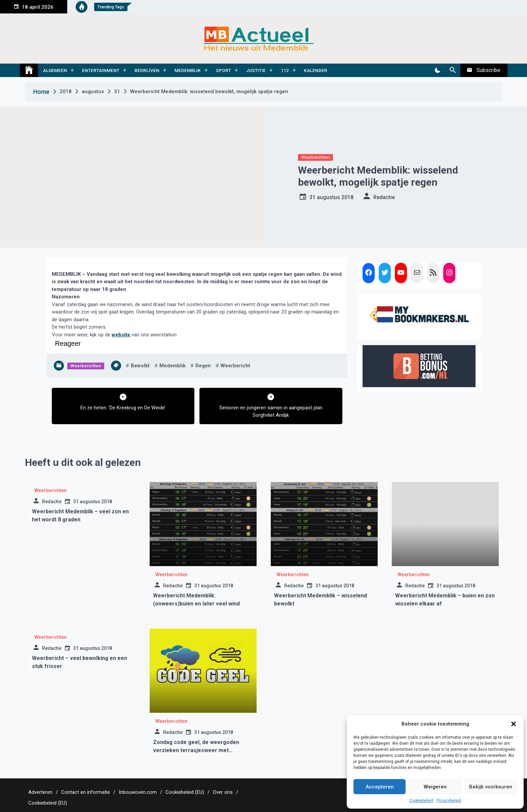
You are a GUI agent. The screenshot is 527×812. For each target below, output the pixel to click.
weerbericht (235, 366)
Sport (223, 70)
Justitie (256, 70)
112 (285, 70)
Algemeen (55, 70)
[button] (514, 724)
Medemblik (188, 70)
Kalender (316, 70)
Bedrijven (147, 70)
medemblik (173, 366)
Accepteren (380, 787)
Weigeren (435, 787)
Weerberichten (315, 157)
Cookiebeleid (421, 801)
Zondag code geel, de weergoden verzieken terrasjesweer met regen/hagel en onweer (196, 750)
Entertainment (101, 70)
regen (203, 366)
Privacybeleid (449, 801)
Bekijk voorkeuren (491, 787)
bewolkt (140, 366)
